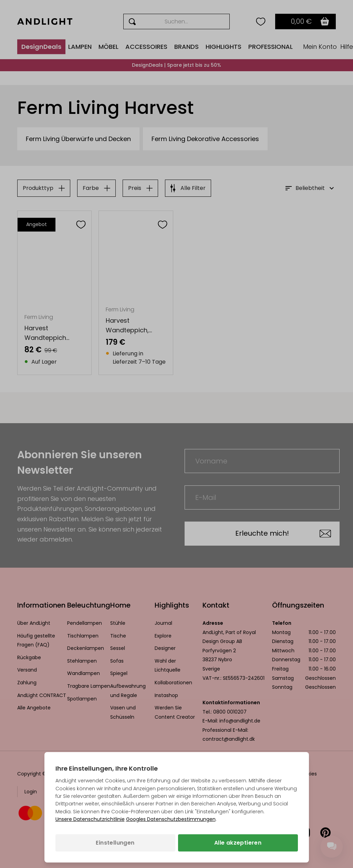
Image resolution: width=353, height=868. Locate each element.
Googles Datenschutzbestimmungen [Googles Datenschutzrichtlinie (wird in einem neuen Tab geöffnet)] (171, 819)
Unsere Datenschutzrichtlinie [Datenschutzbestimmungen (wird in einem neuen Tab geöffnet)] (90, 819)
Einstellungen (115, 843)
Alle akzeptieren (238, 843)
